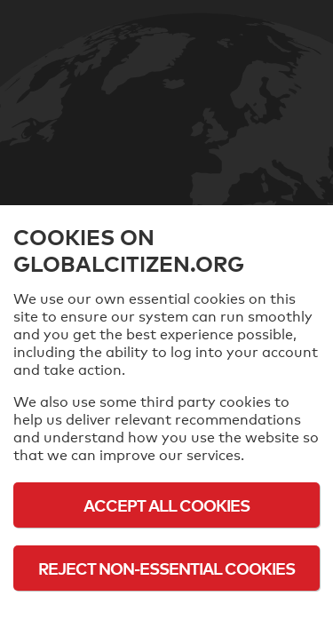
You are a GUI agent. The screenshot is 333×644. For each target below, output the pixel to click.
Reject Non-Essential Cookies (166, 568)
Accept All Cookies (166, 505)
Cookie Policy (167, 617)
